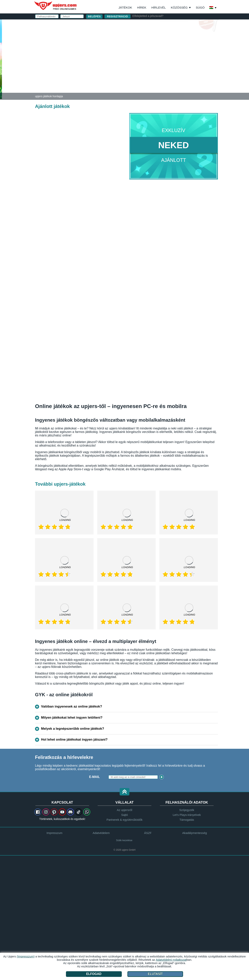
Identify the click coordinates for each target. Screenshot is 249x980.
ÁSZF (183, 65)
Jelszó (140, 50)
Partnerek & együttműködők (124, 820)
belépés (170, 24)
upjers (56, 6)
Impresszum (54, 833)
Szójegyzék (187, 810)
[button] (124, 792)
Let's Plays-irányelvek (187, 815)
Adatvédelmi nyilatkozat (156, 69)
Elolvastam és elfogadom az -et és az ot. (169, 67)
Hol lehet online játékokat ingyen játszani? (74, 740)
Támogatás (187, 820)
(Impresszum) (26, 956)
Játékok (125, 7)
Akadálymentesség (195, 833)
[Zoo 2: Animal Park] (1, 59)
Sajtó (124, 815)
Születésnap (146, 58)
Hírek (142, 7)
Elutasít (155, 974)
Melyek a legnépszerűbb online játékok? (73, 729)
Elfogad (94, 974)
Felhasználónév (149, 35)
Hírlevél (159, 7)
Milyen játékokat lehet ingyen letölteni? (72, 718)
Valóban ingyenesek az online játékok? (72, 706)
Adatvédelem (101, 833)
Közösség (179, 7)
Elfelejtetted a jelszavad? (148, 16)
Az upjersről (124, 810)
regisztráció (117, 16)
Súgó (200, 7)
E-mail (140, 42)
